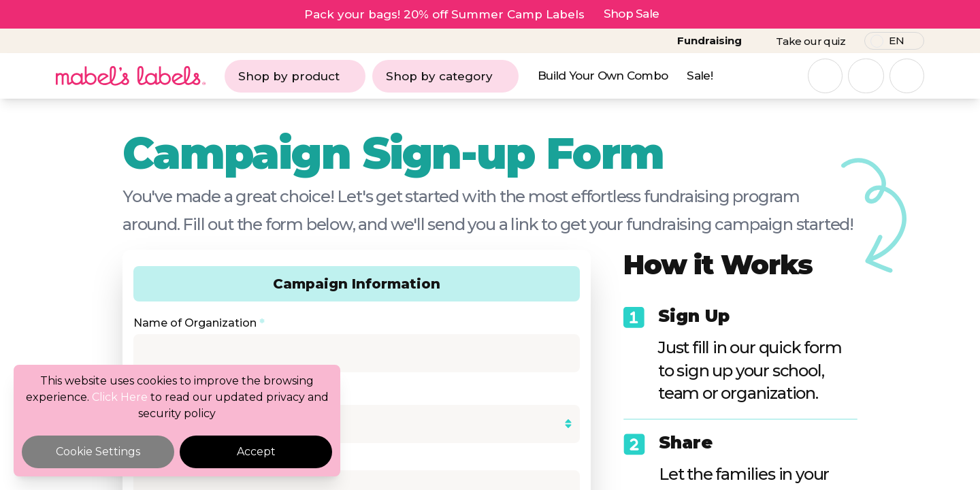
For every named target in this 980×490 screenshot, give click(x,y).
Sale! (700, 76)
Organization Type (189, 388)
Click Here (120, 397)
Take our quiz (811, 41)
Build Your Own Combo (603, 76)
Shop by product (295, 76)
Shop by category (445, 76)
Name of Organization (199, 323)
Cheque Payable (183, 459)
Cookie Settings (98, 452)
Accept (256, 452)
